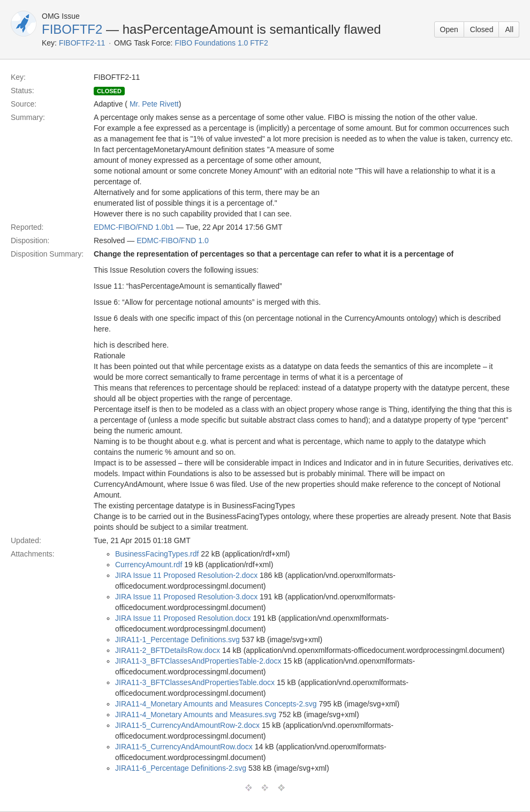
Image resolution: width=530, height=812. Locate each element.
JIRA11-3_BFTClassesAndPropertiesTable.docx (195, 682)
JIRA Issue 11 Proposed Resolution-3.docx (186, 597)
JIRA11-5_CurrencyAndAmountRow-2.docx (187, 725)
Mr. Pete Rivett (154, 104)
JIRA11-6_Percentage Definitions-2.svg (181, 768)
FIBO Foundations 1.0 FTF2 (221, 43)
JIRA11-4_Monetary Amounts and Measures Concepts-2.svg (216, 704)
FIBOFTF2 (72, 29)
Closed (482, 29)
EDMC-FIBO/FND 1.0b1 (134, 227)
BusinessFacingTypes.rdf (157, 554)
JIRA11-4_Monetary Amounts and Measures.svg (196, 715)
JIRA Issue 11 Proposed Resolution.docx (183, 618)
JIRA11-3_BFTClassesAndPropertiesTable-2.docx (198, 661)
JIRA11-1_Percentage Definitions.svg (177, 640)
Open (449, 29)
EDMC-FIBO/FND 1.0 (173, 240)
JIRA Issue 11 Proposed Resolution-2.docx (186, 575)
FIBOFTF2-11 (82, 43)
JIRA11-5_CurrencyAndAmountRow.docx (184, 747)
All (509, 29)
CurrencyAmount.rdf (149, 565)
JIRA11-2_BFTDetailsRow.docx (168, 650)
